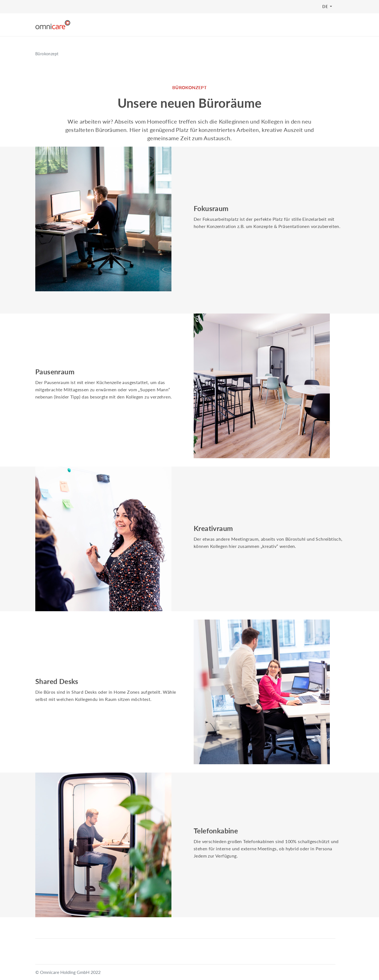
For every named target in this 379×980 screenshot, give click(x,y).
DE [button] (326, 7)
